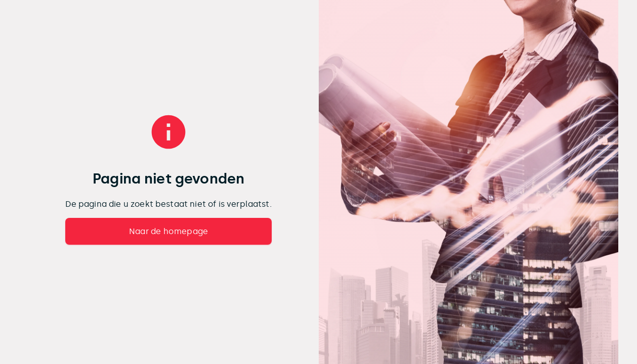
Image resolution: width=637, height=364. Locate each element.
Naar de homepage (169, 231)
